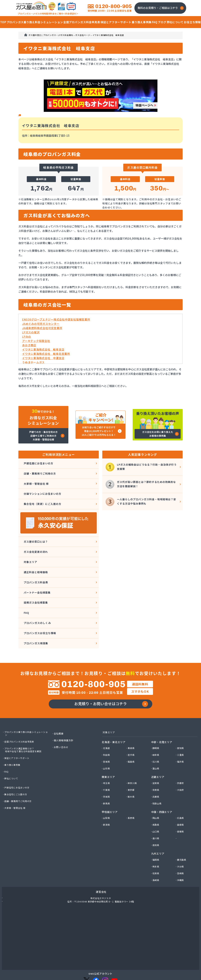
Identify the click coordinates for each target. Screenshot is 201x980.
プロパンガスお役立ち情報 (40, 611)
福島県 (131, 743)
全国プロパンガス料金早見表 (21, 723)
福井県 (181, 743)
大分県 (181, 848)
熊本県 (156, 848)
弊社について (12, 759)
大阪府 (181, 771)
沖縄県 (181, 861)
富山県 (156, 750)
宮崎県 (181, 855)
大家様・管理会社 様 (36, 480)
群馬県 (107, 785)
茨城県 (107, 778)
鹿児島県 (182, 841)
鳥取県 (156, 806)
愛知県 (181, 730)
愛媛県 (181, 813)
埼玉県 (107, 765)
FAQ (25, 594)
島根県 (181, 806)
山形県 (107, 750)
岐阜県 (156, 736)
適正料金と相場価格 (35, 560)
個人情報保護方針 (64, 721)
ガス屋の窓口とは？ (35, 533)
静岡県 (156, 730)
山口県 (156, 813)
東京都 (131, 771)
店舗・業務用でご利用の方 (40, 471)
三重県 (181, 736)
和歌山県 (158, 785)
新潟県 (107, 806)
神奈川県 (133, 765)
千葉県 (107, 771)
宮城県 (107, 743)
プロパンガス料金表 (35, 568)
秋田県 (107, 736)
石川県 (156, 743)
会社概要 (59, 714)
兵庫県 (156, 778)
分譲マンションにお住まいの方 (43, 489)
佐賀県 (156, 855)
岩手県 (131, 736)
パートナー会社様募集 (37, 577)
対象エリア (30, 551)
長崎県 (156, 861)
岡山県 (156, 799)
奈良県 (156, 771)
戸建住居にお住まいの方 (38, 462)
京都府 (181, 765)
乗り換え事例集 (13, 746)
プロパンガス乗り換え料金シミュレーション (27, 714)
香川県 (156, 820)
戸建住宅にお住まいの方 (18, 768)
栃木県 (131, 778)
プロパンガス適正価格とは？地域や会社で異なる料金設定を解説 (24, 731)
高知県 (156, 827)
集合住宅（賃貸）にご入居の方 (43, 497)
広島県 (181, 799)
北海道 (107, 730)
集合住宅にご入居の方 (17, 775)
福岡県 (156, 841)
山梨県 (107, 799)
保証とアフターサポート (18, 739)
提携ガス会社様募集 (35, 586)
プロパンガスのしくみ (37, 603)
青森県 (131, 730)
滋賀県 (156, 765)
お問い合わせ (62, 728)
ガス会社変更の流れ (35, 542)
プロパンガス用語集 (35, 620)
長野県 (131, 799)
